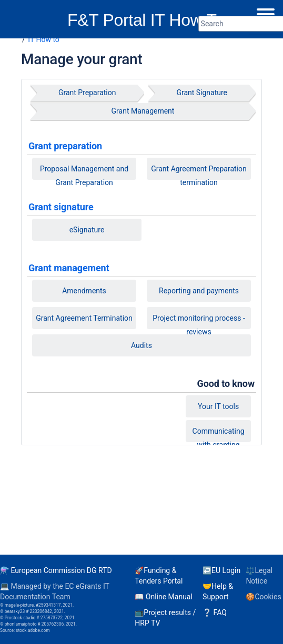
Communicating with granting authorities (219, 440)
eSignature (87, 230)
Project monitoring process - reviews (199, 324)
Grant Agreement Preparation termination (199, 175)
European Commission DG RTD (61, 570)
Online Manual (169, 597)
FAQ (220, 612)
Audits (141, 345)
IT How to (44, 39)
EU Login (226, 570)
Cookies (268, 597)
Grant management (69, 268)
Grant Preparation (87, 93)
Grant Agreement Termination (84, 318)
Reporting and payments (199, 291)
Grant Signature (202, 93)
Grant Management (143, 111)
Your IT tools (218, 406)
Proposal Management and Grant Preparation (84, 175)
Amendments (84, 291)
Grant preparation (65, 146)
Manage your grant (82, 59)
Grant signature (61, 207)
